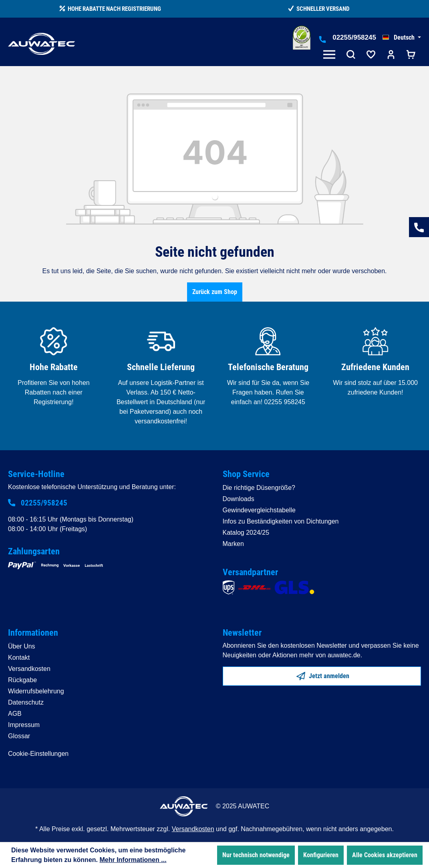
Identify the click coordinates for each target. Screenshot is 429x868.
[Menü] (331, 55)
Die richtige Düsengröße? (259, 488)
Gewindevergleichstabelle (259, 510)
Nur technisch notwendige (256, 855)
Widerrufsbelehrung (36, 691)
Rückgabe (22, 680)
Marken (233, 544)
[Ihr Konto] (391, 55)
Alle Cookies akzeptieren (385, 855)
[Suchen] (351, 55)
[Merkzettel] (371, 55)
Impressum (24, 725)
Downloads (239, 499)
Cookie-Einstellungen (38, 754)
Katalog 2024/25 (246, 533)
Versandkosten (29, 669)
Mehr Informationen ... (133, 860)
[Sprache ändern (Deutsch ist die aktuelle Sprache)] (402, 38)
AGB (15, 714)
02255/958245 (354, 37)
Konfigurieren (321, 855)
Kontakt (19, 658)
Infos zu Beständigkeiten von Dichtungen (281, 521)
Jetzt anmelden (323, 675)
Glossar (19, 736)
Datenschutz (26, 702)
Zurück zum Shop (215, 292)
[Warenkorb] (411, 55)
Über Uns (22, 646)
